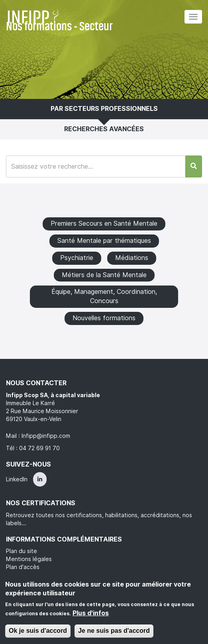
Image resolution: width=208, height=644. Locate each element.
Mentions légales (29, 559)
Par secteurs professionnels (104, 109)
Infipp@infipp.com (46, 436)
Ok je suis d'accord (38, 631)
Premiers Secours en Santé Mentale (104, 224)
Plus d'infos (91, 613)
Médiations (132, 258)
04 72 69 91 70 (39, 448)
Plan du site (22, 551)
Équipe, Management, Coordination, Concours (104, 296)
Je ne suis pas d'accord (114, 631)
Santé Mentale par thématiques (104, 241)
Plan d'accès (23, 567)
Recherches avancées (104, 129)
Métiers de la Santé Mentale (104, 275)
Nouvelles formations (104, 318)
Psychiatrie (77, 258)
